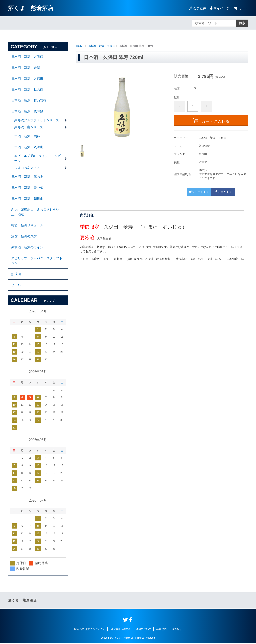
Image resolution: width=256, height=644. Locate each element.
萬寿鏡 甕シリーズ (29, 127)
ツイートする (199, 192)
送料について (144, 630)
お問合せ (177, 630)
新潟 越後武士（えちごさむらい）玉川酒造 (37, 212)
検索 (242, 23)
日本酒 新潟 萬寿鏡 (27, 112)
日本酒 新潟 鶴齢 (26, 136)
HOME (80, 46)
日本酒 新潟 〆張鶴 (27, 57)
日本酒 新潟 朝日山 (27, 199)
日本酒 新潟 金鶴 (26, 68)
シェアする (223, 192)
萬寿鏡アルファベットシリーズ (37, 120)
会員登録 (200, 8)
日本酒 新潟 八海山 (27, 147)
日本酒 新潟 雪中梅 (27, 188)
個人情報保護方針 (121, 630)
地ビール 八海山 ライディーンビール (37, 159)
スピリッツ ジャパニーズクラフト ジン (37, 261)
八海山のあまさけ (27, 168)
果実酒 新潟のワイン (27, 248)
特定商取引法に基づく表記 (90, 630)
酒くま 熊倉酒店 (31, 8)
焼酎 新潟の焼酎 (24, 237)
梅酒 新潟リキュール (27, 226)
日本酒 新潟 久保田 (101, 46)
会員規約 (161, 630)
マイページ (222, 8)
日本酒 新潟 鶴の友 (27, 177)
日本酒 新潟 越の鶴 (27, 90)
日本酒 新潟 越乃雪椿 (29, 101)
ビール (16, 285)
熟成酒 (16, 274)
